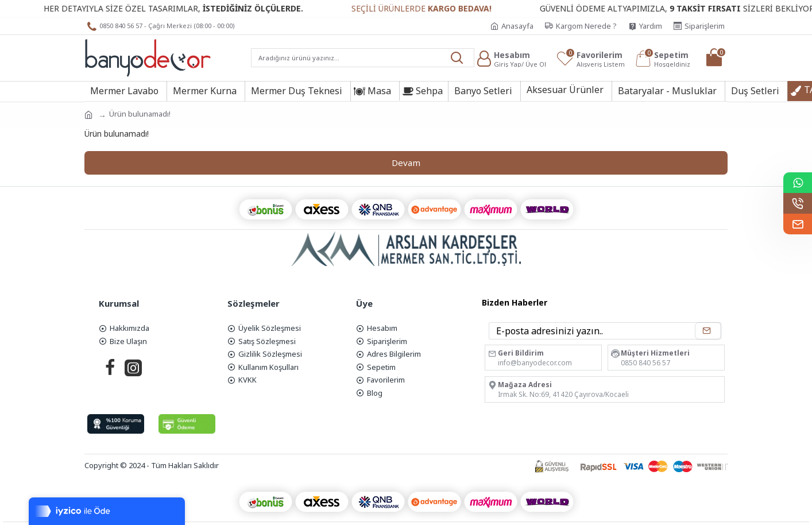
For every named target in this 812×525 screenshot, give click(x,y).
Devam (406, 163)
